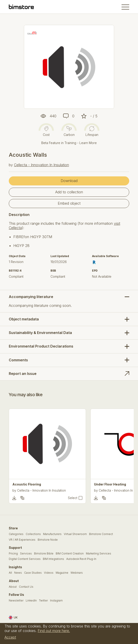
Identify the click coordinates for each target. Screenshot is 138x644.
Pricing (13, 554)
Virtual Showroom (75, 534)
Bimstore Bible (44, 554)
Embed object (69, 203)
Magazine (62, 573)
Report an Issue (23, 374)
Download (69, 181)
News (18, 573)
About (13, 587)
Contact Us (26, 587)
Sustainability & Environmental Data (40, 333)
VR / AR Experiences (22, 540)
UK (13, 618)
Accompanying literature (31, 297)
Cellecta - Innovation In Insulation (41, 165)
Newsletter (16, 601)
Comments (18, 360)
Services (26, 554)
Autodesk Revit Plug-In (81, 559)
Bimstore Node (48, 540)
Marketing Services (99, 554)
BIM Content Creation (70, 554)
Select (73, 498)
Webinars (77, 573)
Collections (33, 534)
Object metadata (24, 319)
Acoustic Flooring (27, 484)
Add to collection (69, 192)
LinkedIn (31, 601)
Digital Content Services (25, 559)
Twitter (43, 601)
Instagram (56, 601)
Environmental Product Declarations (41, 346)
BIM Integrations (53, 559)
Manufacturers (52, 534)
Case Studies (33, 573)
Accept (10, 637)
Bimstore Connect (101, 534)
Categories (16, 534)
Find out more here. (54, 631)
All (10, 573)
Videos (49, 573)
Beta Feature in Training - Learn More (69, 143)
